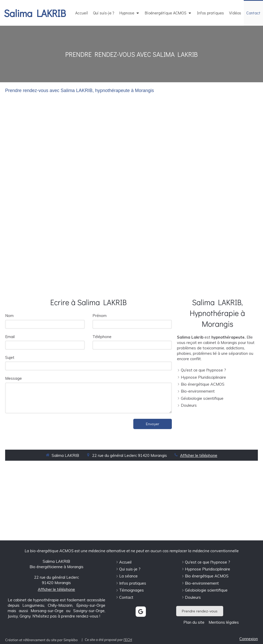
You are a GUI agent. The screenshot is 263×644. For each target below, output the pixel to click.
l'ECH (128, 640)
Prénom (100, 316)
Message (13, 378)
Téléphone (102, 337)
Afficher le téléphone (199, 455)
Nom (9, 316)
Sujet (10, 357)
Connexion (249, 639)
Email (10, 337)
